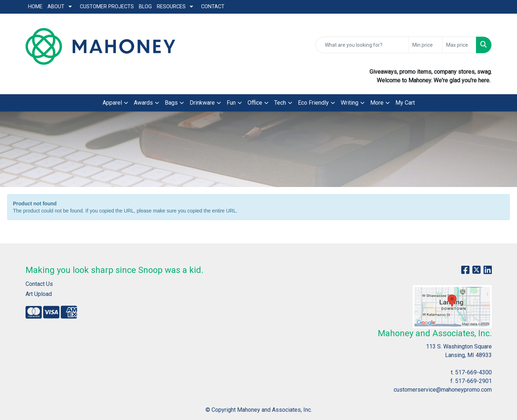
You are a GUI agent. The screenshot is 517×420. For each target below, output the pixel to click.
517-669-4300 (473, 372)
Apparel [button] (112, 103)
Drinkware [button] (202, 103)
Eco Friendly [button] (313, 103)
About (56, 7)
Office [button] (255, 103)
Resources (171, 7)
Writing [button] (350, 103)
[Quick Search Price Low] (425, 45)
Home (35, 7)
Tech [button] (280, 103)
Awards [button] (143, 103)
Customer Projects (107, 7)
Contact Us (39, 284)
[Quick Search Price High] (459, 45)
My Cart (405, 103)
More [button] (377, 103)
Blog (145, 7)
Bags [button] (171, 103)
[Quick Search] (362, 45)
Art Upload (39, 294)
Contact (213, 7)
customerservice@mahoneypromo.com (443, 390)
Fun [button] (231, 103)
